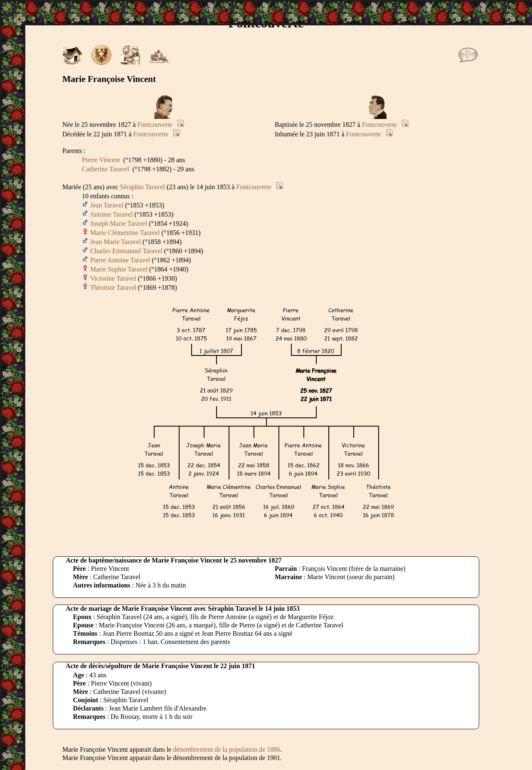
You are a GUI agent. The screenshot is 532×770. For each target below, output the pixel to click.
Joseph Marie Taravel (119, 223)
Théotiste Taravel (113, 288)
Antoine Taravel (111, 214)
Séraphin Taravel (143, 187)
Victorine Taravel (113, 278)
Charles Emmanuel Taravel (126, 251)
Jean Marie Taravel (116, 242)
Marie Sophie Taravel (119, 269)
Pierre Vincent (101, 160)
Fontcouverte (155, 125)
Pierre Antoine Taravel (120, 260)
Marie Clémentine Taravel (125, 233)
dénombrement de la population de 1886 (227, 749)
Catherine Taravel (106, 169)
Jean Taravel (107, 205)
